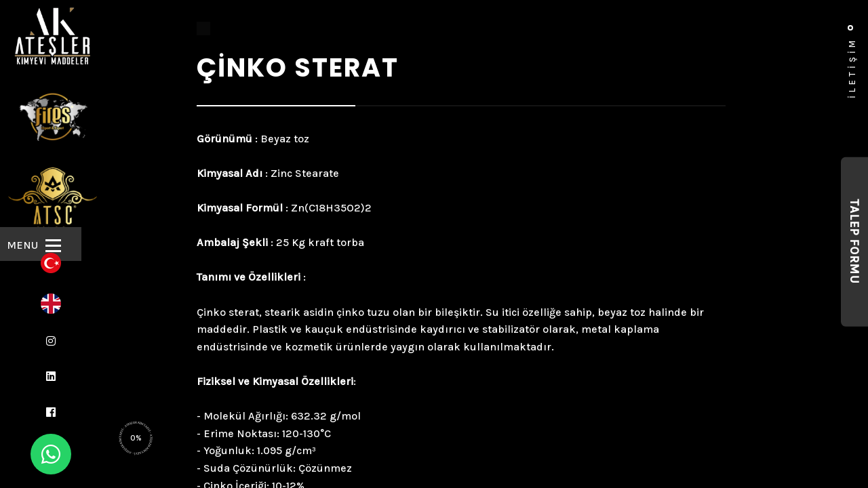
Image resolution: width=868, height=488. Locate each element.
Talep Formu (854, 242)
